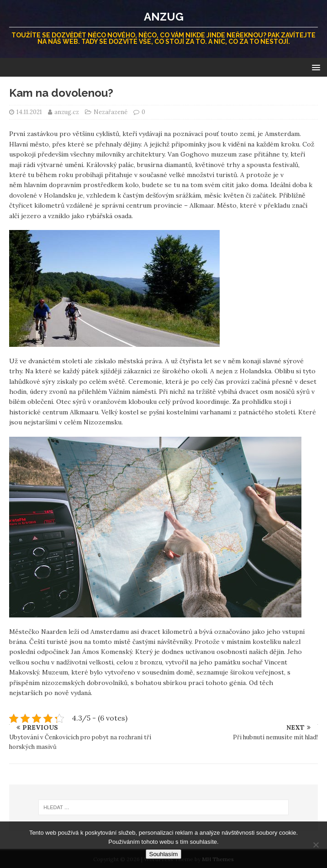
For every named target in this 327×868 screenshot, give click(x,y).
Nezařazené (111, 112)
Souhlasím (164, 854)
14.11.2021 (29, 112)
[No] (316, 845)
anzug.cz (67, 112)
